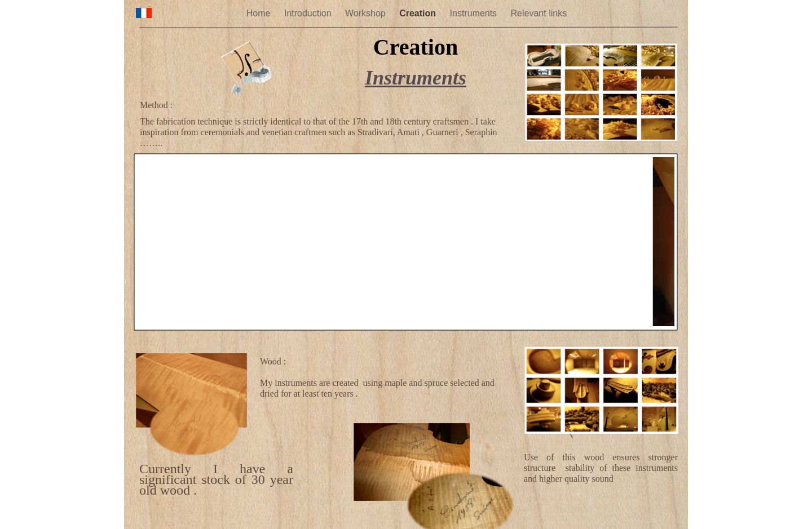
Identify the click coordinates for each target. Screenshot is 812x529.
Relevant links (539, 13)
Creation (419, 13)
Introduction (309, 13)
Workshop (367, 13)
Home (260, 13)
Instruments (475, 13)
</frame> (406, 242)
